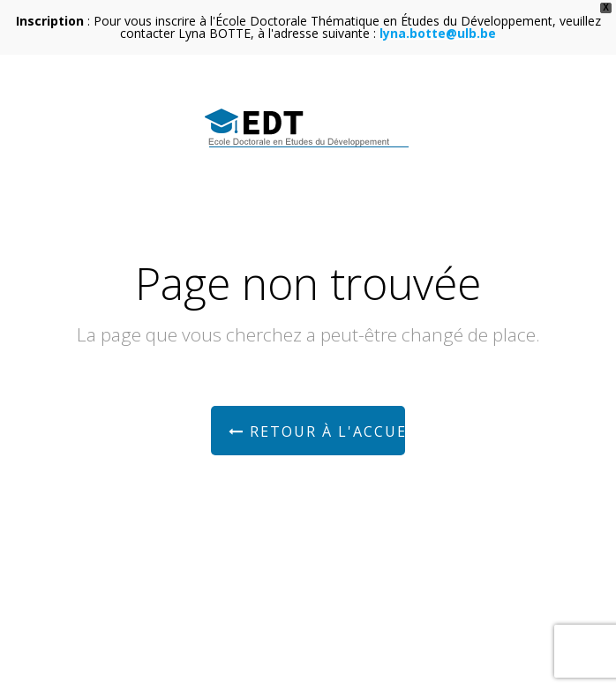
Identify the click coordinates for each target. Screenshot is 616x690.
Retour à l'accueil (317, 431)
